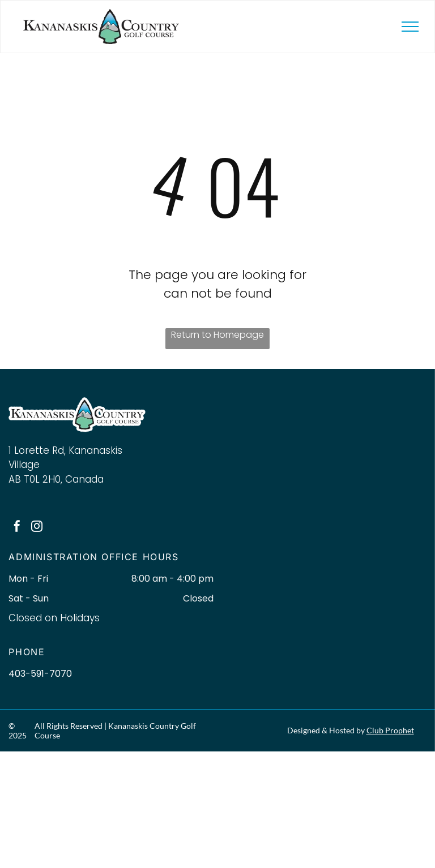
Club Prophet (390, 730)
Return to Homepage (217, 335)
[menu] (410, 27)
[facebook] (17, 528)
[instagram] (37, 528)
